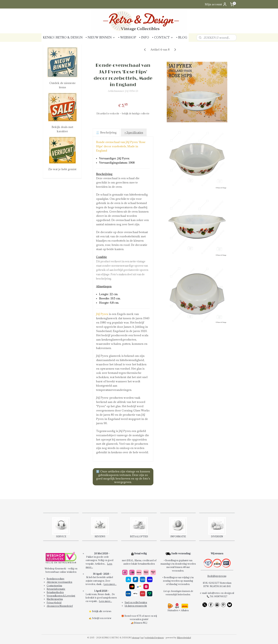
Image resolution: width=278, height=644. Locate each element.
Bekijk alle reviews (102, 611)
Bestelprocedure (55, 579)
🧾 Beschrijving (106, 132)
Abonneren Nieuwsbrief (60, 606)
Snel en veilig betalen (136, 602)
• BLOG (182, 37)
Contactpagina (54, 586)
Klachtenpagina (55, 599)
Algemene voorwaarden (59, 582)
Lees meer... (110, 584)
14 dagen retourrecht (136, 606)
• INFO (144, 37)
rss (142, 638)
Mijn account (216, 4)
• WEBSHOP (127, 37)
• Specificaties (134, 132)
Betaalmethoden (55, 592)
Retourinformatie (56, 589)
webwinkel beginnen (154, 638)
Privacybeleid (54, 603)
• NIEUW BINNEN (100, 37)
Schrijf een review (102, 618)
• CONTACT (163, 37)
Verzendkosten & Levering (61, 596)
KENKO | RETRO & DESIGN (63, 37)
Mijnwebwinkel (184, 638)
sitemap (136, 638)
